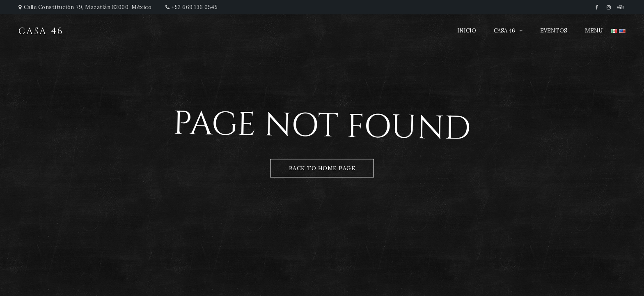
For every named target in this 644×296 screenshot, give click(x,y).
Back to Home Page (322, 168)
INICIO (467, 31)
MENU (594, 31)
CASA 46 (504, 31)
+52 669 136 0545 (195, 7)
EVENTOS (554, 31)
